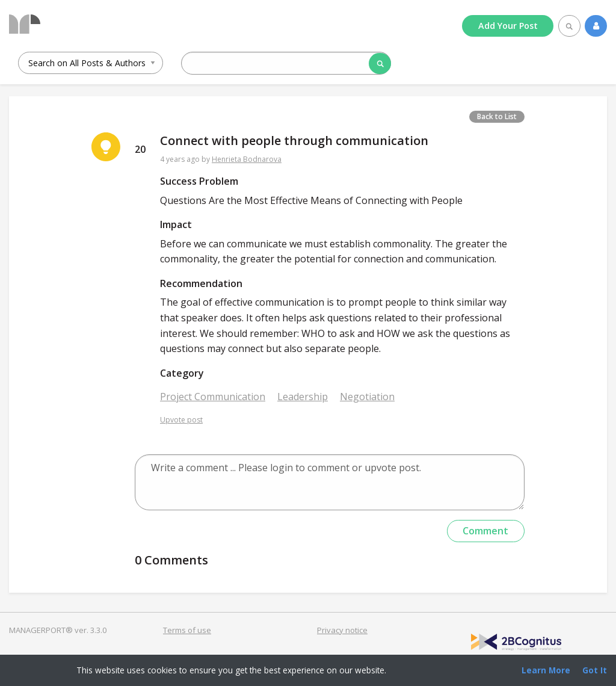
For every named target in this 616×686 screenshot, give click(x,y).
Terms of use (187, 630)
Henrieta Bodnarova (247, 159)
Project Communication (213, 397)
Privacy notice (342, 630)
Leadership (303, 397)
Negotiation (367, 397)
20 (140, 149)
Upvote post (181, 420)
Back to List (497, 116)
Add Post (508, 26)
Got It (595, 670)
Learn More (546, 670)
